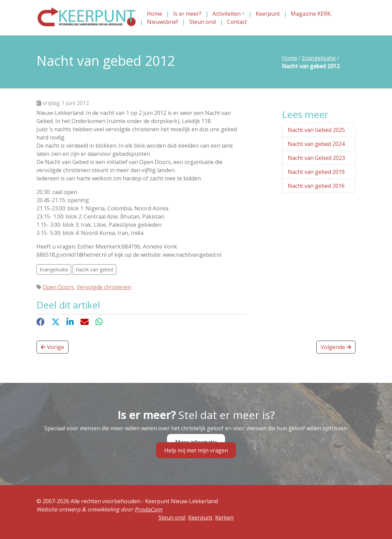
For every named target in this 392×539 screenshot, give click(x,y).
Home (155, 14)
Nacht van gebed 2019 (316, 172)
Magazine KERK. (311, 14)
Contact (237, 22)
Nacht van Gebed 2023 (316, 158)
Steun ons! (203, 22)
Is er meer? (187, 14)
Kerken (224, 518)
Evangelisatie (319, 58)
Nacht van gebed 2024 (316, 144)
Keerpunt (268, 14)
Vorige (52, 347)
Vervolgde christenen (104, 287)
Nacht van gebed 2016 (316, 186)
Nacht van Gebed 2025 (316, 130)
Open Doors (58, 287)
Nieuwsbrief (163, 22)
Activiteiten (227, 14)
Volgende (336, 347)
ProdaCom (148, 509)
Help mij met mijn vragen (196, 450)
